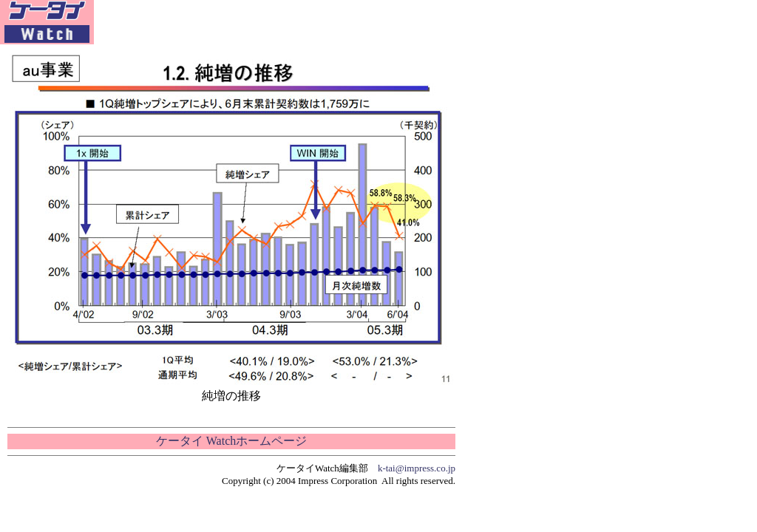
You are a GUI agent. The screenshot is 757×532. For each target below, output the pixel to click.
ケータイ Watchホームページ (231, 441)
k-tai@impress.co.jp (417, 468)
